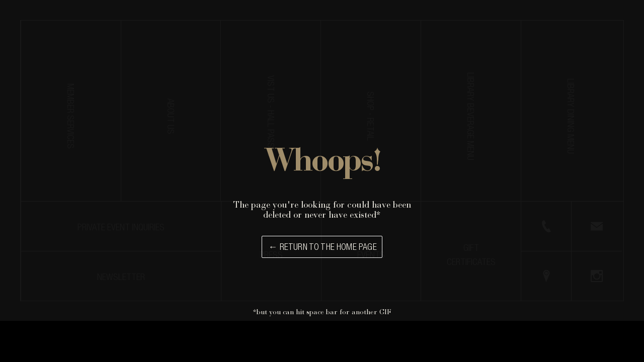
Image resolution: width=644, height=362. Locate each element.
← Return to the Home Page (323, 248)
